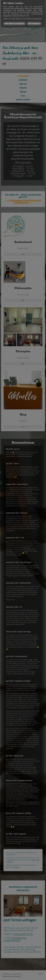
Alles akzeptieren (34, 23)
